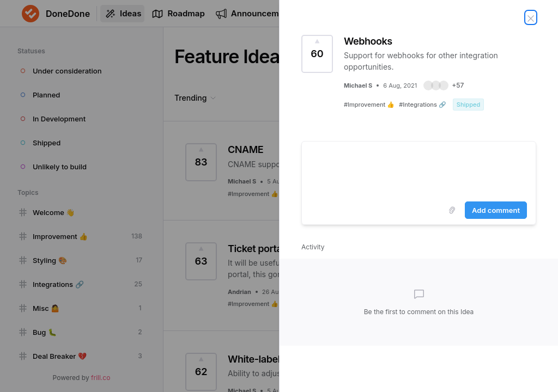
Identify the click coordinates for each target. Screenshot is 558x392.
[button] (444, 85)
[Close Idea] (531, 17)
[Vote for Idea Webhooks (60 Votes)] (317, 54)
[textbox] (419, 169)
